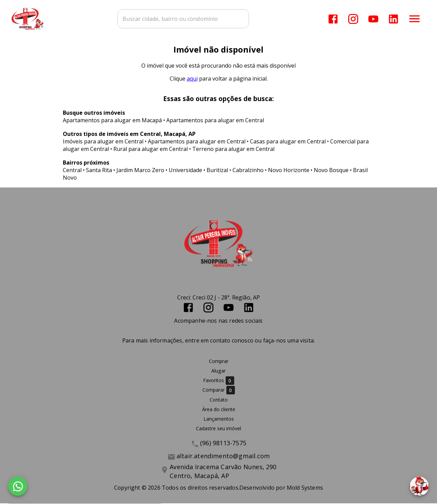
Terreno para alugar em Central (233, 150)
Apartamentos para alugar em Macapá (112, 121)
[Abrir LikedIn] (393, 19)
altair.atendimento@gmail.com (223, 457)
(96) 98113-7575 (223, 444)
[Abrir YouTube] (373, 19)
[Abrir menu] (414, 19)
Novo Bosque (331, 171)
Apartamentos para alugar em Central (215, 121)
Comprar (219, 362)
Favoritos (219, 381)
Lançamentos (219, 419)
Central (72, 171)
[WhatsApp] (18, 486)
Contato (219, 400)
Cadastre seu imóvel (218, 429)
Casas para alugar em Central (288, 142)
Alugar (218, 371)
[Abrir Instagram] (353, 19)
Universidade (185, 171)
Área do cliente (219, 410)
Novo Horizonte (289, 171)
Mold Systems (305, 488)
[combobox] (185, 19)
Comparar (219, 391)
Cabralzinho (248, 171)
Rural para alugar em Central (151, 150)
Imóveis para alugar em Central (103, 142)
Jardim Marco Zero (140, 171)
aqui (192, 79)
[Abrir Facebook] (333, 19)
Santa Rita (99, 171)
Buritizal (217, 171)
